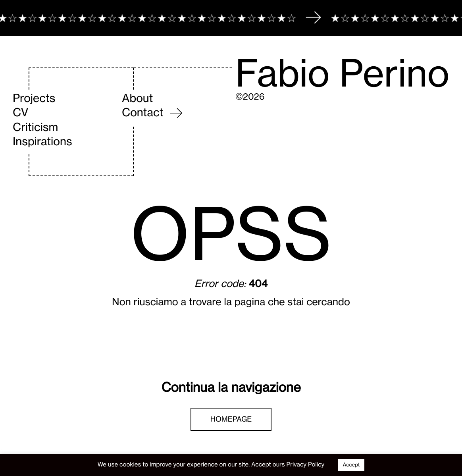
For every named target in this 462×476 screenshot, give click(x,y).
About (137, 98)
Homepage (231, 419)
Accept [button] (351, 465)
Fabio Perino (342, 73)
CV (20, 112)
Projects (34, 98)
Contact (143, 112)
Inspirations (42, 141)
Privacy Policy (306, 464)
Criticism (35, 127)
